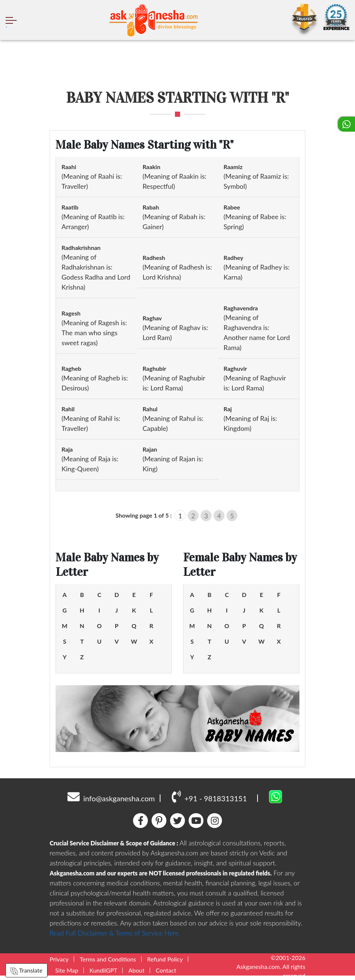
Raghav (152, 318)
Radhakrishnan (81, 248)
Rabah (151, 207)
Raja (67, 449)
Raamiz (233, 167)
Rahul (150, 409)
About (136, 970)
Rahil (68, 409)
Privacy (59, 959)
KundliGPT (103, 970)
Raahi (69, 167)
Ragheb (71, 368)
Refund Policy (165, 959)
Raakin (152, 167)
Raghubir (155, 368)
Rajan (150, 449)
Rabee (232, 207)
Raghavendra (241, 308)
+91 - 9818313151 (209, 796)
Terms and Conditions (108, 959)
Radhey (233, 258)
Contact (166, 970)
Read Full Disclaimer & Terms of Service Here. (115, 933)
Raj (228, 409)
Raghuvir (235, 368)
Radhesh (154, 258)
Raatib (70, 207)
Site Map (67, 970)
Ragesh (71, 313)
